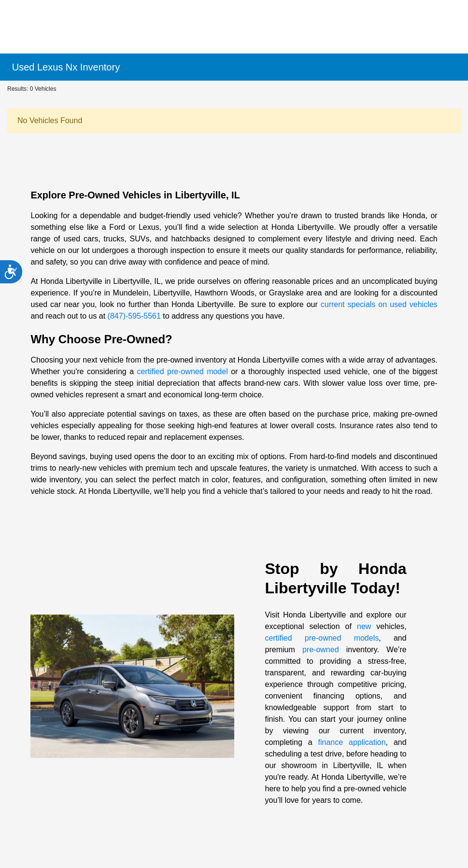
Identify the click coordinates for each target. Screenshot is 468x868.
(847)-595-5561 (134, 316)
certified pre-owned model (183, 371)
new (364, 626)
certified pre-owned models (322, 638)
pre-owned (321, 650)
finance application (352, 742)
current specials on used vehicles (379, 304)
